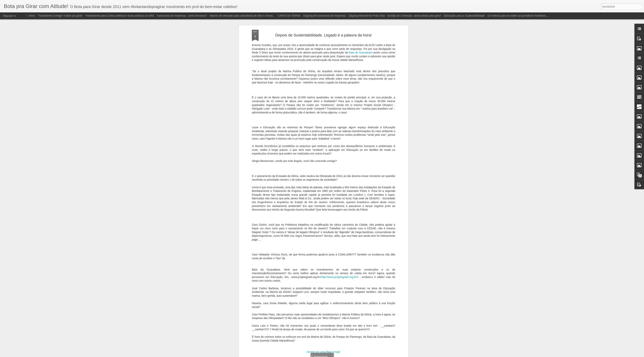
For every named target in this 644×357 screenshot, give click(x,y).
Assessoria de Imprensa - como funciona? (182, 16)
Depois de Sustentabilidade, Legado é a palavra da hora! (324, 32)
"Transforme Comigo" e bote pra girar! (60, 16)
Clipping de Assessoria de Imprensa (324, 16)
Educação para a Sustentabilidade (464, 16)
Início (32, 16)
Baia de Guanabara (361, 49)
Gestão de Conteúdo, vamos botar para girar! (414, 16)
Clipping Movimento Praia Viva (367, 16)
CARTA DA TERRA (289, 16)
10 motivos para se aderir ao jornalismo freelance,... (518, 16)
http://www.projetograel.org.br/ (339, 274)
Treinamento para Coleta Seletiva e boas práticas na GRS (120, 16)
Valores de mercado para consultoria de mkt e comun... (242, 16)
